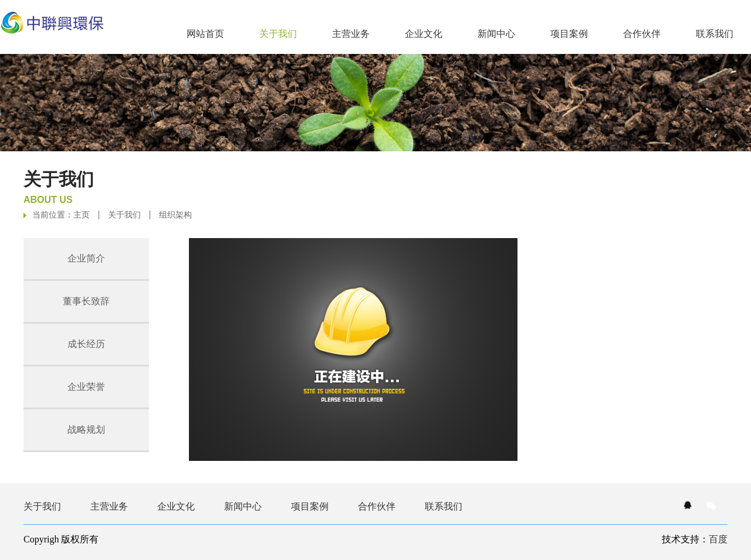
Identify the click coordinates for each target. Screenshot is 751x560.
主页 (82, 215)
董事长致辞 (86, 301)
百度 (718, 539)
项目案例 (569, 34)
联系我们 (715, 34)
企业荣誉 (86, 387)
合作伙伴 (642, 34)
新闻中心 (496, 34)
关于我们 (124, 215)
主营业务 (351, 34)
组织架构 (175, 215)
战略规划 (86, 430)
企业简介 (86, 258)
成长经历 (86, 344)
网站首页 (205, 34)
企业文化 (424, 34)
